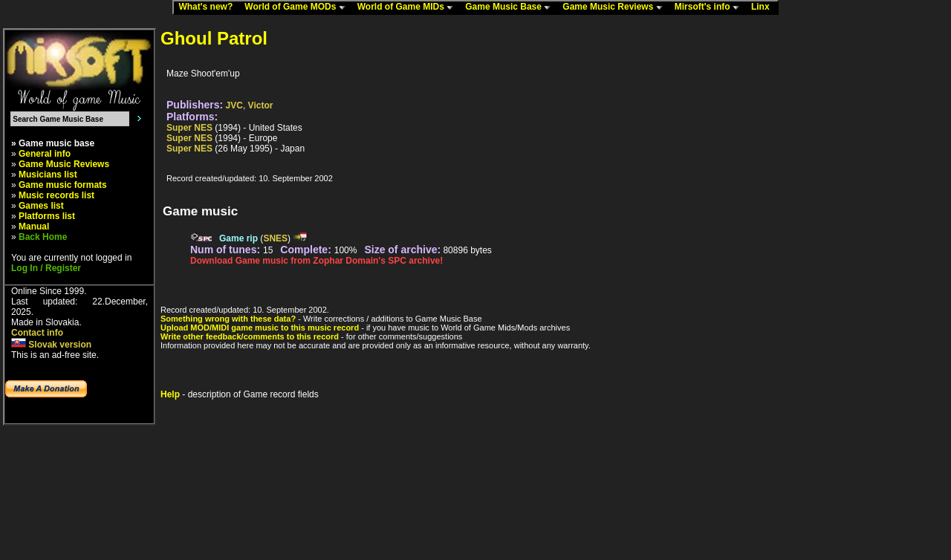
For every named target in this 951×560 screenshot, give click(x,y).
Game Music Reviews (616, 7)
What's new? (209, 7)
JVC (234, 105)
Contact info (37, 333)
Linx (764, 7)
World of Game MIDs (409, 7)
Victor (261, 105)
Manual (34, 227)
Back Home (43, 237)
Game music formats (63, 185)
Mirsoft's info (710, 7)
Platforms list (47, 216)
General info (45, 154)
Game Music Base (511, 7)
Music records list (56, 195)
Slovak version (51, 345)
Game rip (238, 238)
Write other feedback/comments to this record (250, 336)
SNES (275, 238)
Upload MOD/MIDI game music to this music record (260, 328)
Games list (41, 206)
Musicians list (48, 175)
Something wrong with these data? (228, 319)
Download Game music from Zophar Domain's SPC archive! (317, 261)
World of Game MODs (298, 7)
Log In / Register (46, 268)
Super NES (189, 128)
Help (170, 394)
